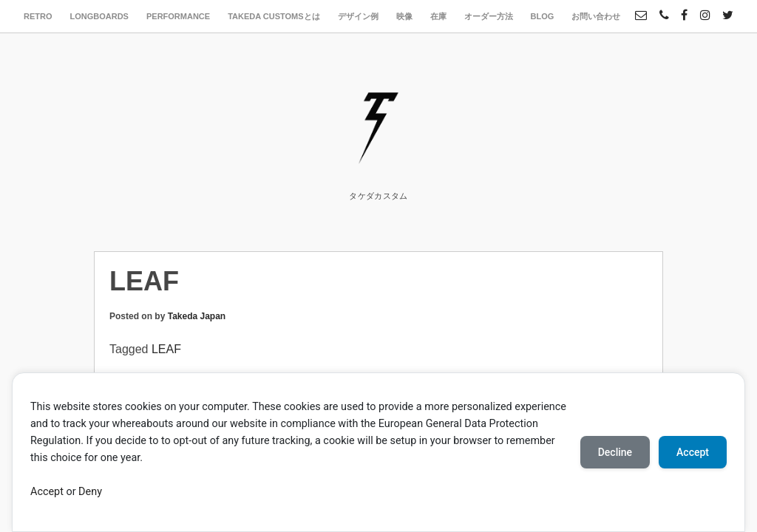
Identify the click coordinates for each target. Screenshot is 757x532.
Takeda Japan (197, 316)
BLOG (543, 16)
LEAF (166, 349)
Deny (90, 492)
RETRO (38, 16)
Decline (615, 452)
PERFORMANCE (178, 16)
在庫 (438, 16)
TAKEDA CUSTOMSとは (274, 16)
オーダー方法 (489, 16)
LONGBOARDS (99, 16)
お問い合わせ (596, 16)
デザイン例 (358, 16)
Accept (47, 492)
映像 (404, 16)
